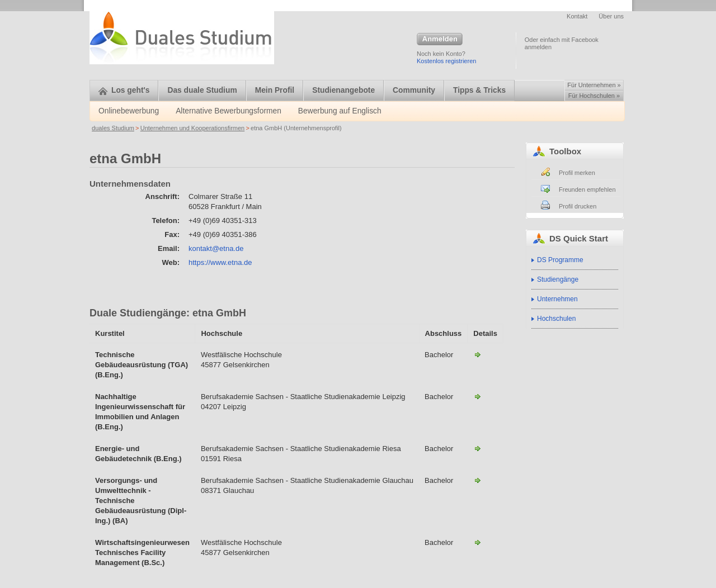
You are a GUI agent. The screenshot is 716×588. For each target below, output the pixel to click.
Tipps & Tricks (479, 90)
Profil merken (577, 173)
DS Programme (560, 260)
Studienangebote (343, 90)
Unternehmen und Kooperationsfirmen (193, 128)
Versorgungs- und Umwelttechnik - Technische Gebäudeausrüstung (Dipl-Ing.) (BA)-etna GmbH (478, 480)
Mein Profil (275, 90)
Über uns (611, 16)
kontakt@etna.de (216, 248)
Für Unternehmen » (594, 85)
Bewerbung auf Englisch (340, 111)
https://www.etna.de (220, 262)
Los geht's (124, 90)
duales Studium (113, 128)
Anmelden (440, 40)
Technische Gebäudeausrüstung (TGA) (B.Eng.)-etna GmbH (478, 354)
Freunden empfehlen (587, 189)
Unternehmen (557, 299)
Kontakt (577, 16)
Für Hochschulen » (594, 96)
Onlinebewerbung (129, 111)
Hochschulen (556, 319)
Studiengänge (558, 279)
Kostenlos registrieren (446, 61)
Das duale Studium (202, 90)
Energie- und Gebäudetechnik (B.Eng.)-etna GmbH (478, 448)
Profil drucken (578, 206)
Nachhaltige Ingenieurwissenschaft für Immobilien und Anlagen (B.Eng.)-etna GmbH (478, 396)
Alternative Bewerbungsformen (229, 111)
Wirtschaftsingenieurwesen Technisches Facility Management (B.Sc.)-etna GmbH (478, 542)
